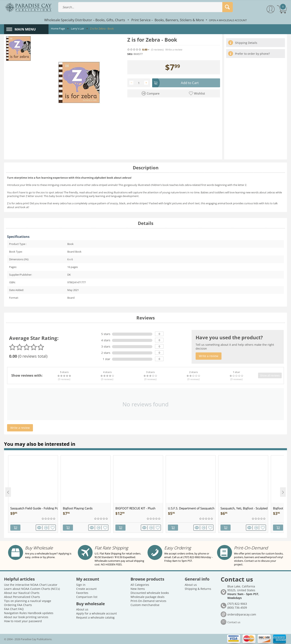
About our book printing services (26, 617)
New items (138, 589)
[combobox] (145, 7)
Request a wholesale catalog (95, 617)
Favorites (82, 593)
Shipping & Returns (198, 589)
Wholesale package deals (148, 597)
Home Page (58, 28)
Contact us (234, 622)
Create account (86, 589)
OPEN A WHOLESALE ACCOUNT (228, 20)
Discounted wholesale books (150, 593)
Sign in (81, 585)
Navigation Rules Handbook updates (29, 613)
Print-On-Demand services (148, 601)
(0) (157, 50)
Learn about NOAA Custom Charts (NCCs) (32, 589)
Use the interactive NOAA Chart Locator (31, 585)
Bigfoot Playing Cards (78, 508)
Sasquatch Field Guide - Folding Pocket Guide (34, 508)
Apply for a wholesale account (96, 613)
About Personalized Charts (22, 597)
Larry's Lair (77, 28)
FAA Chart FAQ (14, 609)
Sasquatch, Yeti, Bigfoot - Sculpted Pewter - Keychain (244, 508)
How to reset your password (23, 621)
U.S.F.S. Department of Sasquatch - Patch (192, 508)
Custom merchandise (145, 605)
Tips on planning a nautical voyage (28, 601)
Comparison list (87, 597)
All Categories (140, 585)
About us (82, 609)
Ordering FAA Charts (18, 605)
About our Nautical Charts (22, 593)
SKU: (130, 54)
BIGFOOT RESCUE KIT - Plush (135, 508)
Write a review (174, 50)
